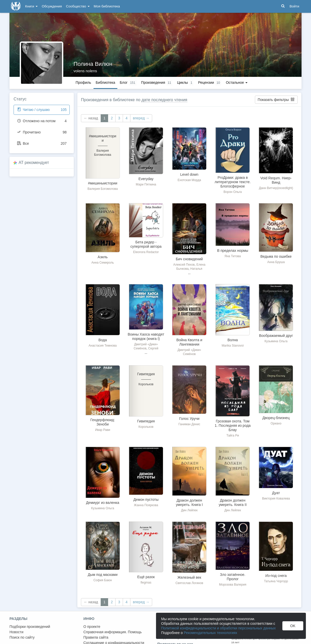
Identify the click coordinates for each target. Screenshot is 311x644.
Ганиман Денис (189, 424)
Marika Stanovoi (233, 346)
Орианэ (276, 423)
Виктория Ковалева (276, 498)
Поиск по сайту (22, 637)
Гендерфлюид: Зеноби (103, 422)
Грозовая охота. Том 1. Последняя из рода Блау (233, 425)
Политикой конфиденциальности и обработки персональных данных (218, 628)
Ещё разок (146, 577)
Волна (233, 340)
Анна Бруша (276, 262)
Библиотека (105, 82)
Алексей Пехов (184, 265)
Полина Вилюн (93, 64)
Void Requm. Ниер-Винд (276, 180)
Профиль (83, 82)
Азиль (103, 257)
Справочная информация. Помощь (113, 632)
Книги (31, 6)
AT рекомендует (34, 163)
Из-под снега (276, 576)
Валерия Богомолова (102, 189)
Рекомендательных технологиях (210, 633)
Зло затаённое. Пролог (233, 577)
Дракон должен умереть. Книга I (189, 502)
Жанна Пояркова (146, 505)
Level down (189, 174)
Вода (103, 340)
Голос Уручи (189, 419)
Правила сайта (96, 637)
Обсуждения (52, 6)
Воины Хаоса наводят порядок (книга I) (146, 336)
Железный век (189, 577)
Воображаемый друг (276, 336)
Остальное (237, 82)
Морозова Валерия (233, 585)
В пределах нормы (232, 251)
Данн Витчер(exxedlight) (276, 188)
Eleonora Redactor (146, 252)
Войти (294, 6)
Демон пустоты (146, 500)
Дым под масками (102, 575)
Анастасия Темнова (103, 346)
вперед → (141, 118)
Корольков (146, 427)
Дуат (276, 493)
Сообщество (78, 6)
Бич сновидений (189, 259)
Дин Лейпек (189, 510)
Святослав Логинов (189, 583)
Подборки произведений (30, 627)
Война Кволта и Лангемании (189, 342)
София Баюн (103, 580)
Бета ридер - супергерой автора (146, 244)
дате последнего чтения (164, 100)
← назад (91, 118)
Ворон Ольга (233, 192)
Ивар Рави (103, 430)
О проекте (92, 627)
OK (293, 626)
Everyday (146, 179)
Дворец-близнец (276, 418)
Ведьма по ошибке (276, 256)
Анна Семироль (103, 263)
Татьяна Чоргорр (276, 581)
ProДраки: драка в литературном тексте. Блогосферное (233, 182)
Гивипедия (146, 421)
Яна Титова (233, 256)
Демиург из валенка (103, 503)
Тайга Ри (233, 435)
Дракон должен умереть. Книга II (233, 502)
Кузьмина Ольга (276, 341)
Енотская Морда (189, 180)
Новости (16, 632)
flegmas (146, 583)
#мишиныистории (102, 183)
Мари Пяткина (146, 184)
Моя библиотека (107, 6)
